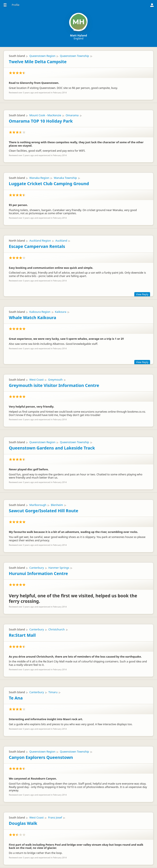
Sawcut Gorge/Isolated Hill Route (44, 511)
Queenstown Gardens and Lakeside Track (52, 448)
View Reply (142, 294)
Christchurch (57, 629)
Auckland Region (40, 241)
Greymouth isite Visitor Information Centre (54, 385)
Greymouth (55, 380)
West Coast (37, 380)
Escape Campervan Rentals (37, 246)
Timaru (53, 692)
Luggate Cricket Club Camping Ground (49, 184)
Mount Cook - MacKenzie (45, 115)
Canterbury (37, 568)
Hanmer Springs (59, 568)
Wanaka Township (65, 178)
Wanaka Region (39, 178)
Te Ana (16, 698)
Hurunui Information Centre (38, 573)
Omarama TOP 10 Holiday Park (41, 121)
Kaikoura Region (40, 312)
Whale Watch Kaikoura (32, 318)
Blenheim (57, 505)
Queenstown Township (75, 56)
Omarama (72, 115)
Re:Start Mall (22, 635)
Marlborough (38, 505)
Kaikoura (61, 312)
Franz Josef (55, 817)
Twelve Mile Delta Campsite (38, 62)
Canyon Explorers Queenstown (41, 757)
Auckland (61, 241)
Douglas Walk (23, 823)
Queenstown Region (42, 56)
